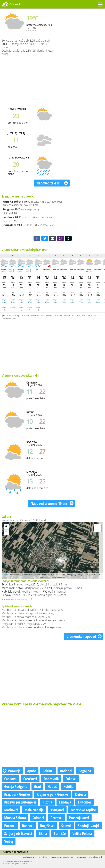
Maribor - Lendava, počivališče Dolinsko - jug (32, 610)
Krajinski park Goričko (52, 794)
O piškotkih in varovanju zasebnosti (56, 857)
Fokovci (71, 779)
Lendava (8, 217)
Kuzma (47, 802)
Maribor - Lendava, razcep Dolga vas (28, 613)
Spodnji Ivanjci (88, 826)
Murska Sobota (13, 202)
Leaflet (6, 575)
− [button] (6, 532)
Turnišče (60, 833)
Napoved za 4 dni (52, 183)
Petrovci (56, 818)
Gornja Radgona (16, 786)
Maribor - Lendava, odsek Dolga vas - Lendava (34, 620)
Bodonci (66, 771)
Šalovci (66, 826)
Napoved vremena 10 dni (52, 503)
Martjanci (57, 810)
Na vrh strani (96, 857)
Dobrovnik (51, 779)
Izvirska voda (24, 599)
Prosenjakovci (79, 818)
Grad (37, 786)
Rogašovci (47, 826)
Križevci (80, 794)
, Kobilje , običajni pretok (34, 592)
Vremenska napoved (84, 636)
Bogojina (85, 771)
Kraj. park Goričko (17, 794)
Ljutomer (84, 802)
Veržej (9, 841)
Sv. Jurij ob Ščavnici (18, 833)
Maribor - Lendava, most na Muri (26, 617)
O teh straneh (29, 857)
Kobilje (68, 786)
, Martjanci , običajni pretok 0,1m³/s (42, 588)
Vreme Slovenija (16, 852)
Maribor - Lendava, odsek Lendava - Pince (31, 627)
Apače (32, 771)
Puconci (10, 826)
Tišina (43, 833)
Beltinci (48, 771)
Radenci (28, 826)
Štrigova (8, 209)
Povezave (81, 857)
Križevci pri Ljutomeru (20, 802)
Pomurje (11, 771)
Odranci (38, 818)
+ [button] (6, 527)
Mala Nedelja (34, 810)
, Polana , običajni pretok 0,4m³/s (34, 595)
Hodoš (52, 786)
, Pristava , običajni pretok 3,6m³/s (34, 584)
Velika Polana (82, 833)
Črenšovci (30, 779)
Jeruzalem (9, 225)
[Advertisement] (74, 80)
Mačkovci (11, 810)
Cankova (10, 779)
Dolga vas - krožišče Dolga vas (24, 624)
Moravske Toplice (83, 810)
